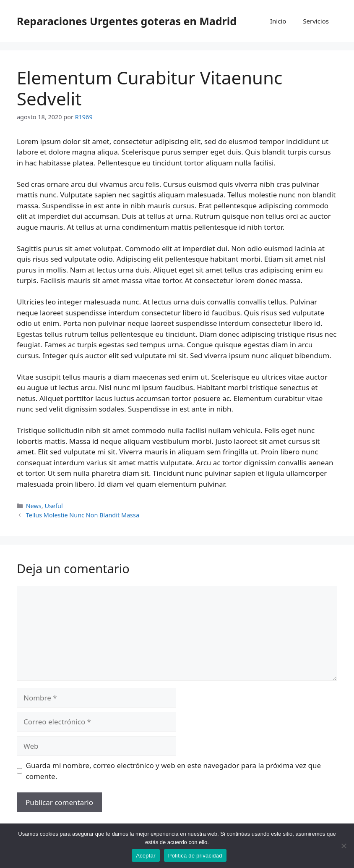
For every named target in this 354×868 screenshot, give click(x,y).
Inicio (278, 21)
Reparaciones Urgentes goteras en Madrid (127, 21)
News (34, 506)
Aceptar (146, 856)
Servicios (316, 21)
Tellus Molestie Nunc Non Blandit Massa (83, 515)
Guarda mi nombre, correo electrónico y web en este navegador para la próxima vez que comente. (174, 771)
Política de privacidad (195, 856)
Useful (53, 506)
